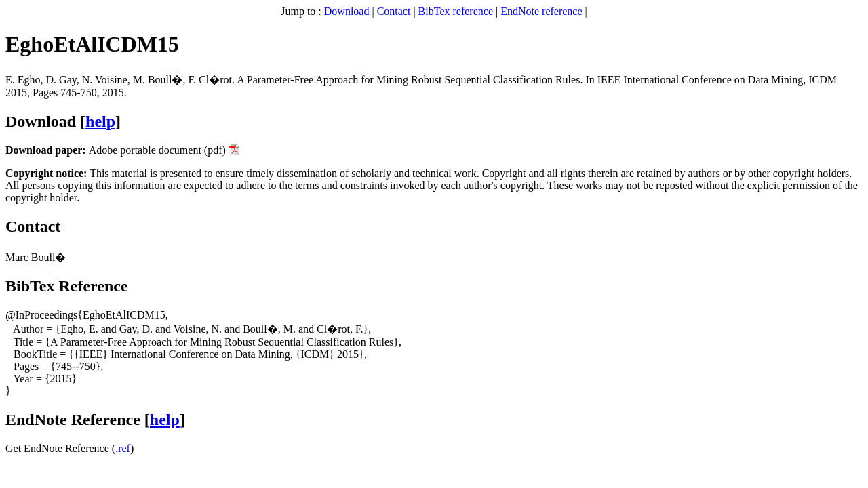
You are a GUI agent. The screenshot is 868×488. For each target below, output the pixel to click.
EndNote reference (541, 11)
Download (347, 11)
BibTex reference (456, 11)
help (100, 121)
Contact (394, 11)
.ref (123, 448)
